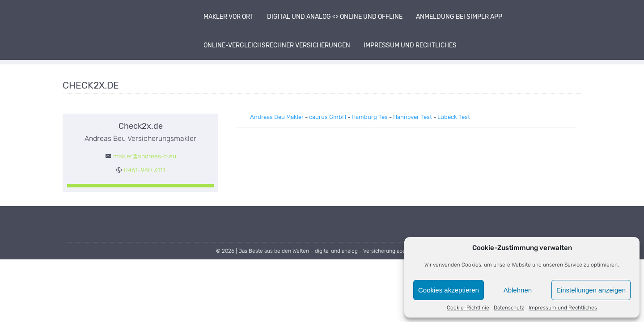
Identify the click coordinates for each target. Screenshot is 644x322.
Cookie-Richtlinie (468, 308)
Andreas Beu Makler (277, 117)
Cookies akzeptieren (449, 290)
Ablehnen (518, 290)
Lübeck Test (454, 117)
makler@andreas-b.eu (145, 156)
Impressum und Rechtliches (563, 308)
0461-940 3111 (145, 170)
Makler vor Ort (229, 17)
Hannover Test (413, 117)
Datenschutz (509, 308)
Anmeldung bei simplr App (459, 17)
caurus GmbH (328, 117)
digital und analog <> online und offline (335, 17)
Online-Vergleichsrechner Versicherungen (277, 45)
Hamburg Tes (370, 117)
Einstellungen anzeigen (591, 290)
